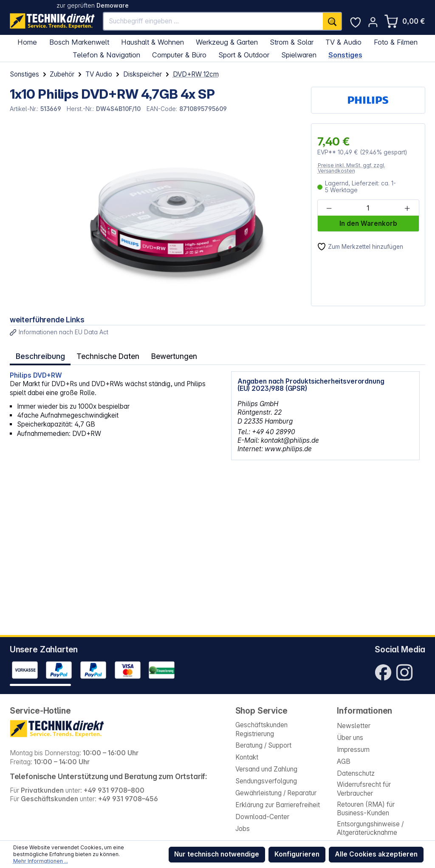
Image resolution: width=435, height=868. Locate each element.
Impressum (353, 750)
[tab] (39, 355)
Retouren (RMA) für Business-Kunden (366, 809)
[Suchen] (332, 21)
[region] (156, 215)
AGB (344, 761)
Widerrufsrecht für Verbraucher (364, 789)
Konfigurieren (297, 854)
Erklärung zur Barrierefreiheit (278, 805)
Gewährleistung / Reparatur (276, 793)
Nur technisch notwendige (217, 854)
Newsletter (354, 726)
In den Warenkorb (368, 223)
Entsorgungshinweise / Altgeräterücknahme (370, 828)
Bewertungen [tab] (169, 355)
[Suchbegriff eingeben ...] (213, 21)
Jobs (243, 829)
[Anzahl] (368, 208)
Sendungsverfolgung (266, 781)
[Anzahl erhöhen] (407, 208)
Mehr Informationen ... (41, 861)
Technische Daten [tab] (105, 355)
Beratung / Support (263, 745)
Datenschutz (356, 773)
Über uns (350, 738)
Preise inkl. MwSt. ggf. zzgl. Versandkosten (352, 168)
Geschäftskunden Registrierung (261, 729)
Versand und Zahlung (266, 769)
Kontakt (247, 757)
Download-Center (262, 817)
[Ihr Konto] (373, 22)
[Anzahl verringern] (329, 208)
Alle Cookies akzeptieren (376, 854)
